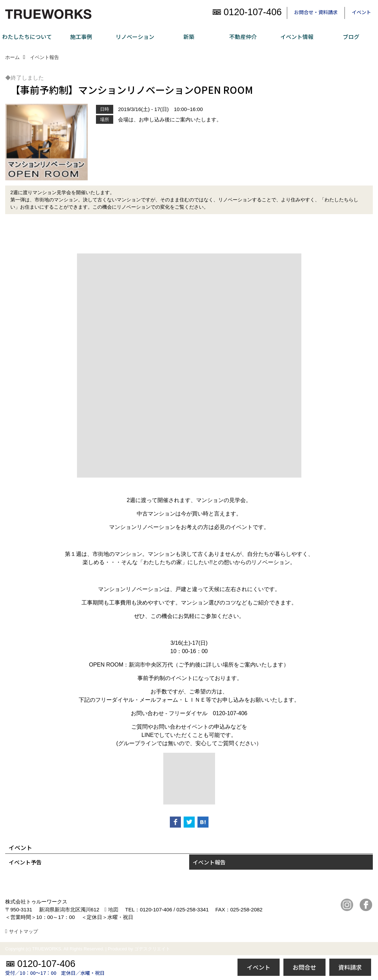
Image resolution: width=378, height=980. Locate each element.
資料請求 (350, 967)
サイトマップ (23, 931)
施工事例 (81, 37)
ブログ (351, 37)
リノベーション (135, 37)
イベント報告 (209, 862)
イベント (361, 12)
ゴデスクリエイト (152, 949)
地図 (113, 909)
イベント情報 (297, 37)
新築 (189, 37)
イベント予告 (25, 862)
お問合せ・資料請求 (316, 12)
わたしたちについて (27, 37)
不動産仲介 (243, 37)
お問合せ (304, 967)
